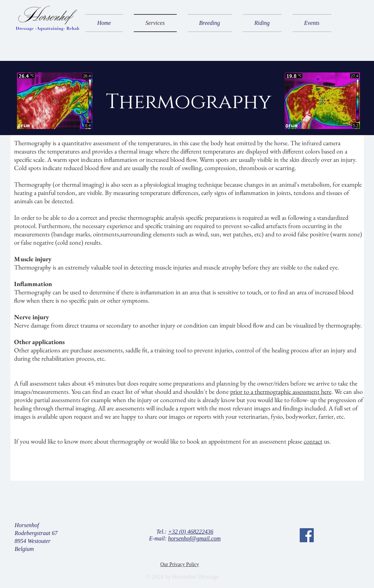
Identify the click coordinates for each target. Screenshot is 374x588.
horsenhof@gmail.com (194, 538)
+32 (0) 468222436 (191, 532)
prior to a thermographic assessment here (281, 391)
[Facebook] (307, 535)
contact (313, 441)
